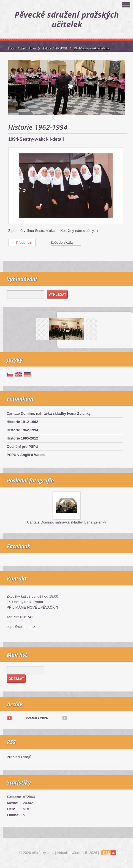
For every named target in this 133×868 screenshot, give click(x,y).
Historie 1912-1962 (22, 422)
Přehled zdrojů (19, 757)
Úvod (12, 48)
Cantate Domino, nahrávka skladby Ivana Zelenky (49, 413)
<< (9, 718)
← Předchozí (22, 242)
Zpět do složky (62, 242)
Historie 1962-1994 (22, 430)
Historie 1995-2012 (22, 438)
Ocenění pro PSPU (22, 447)
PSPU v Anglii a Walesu (27, 455)
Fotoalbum (29, 48)
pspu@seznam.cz (21, 627)
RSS (106, 853)
